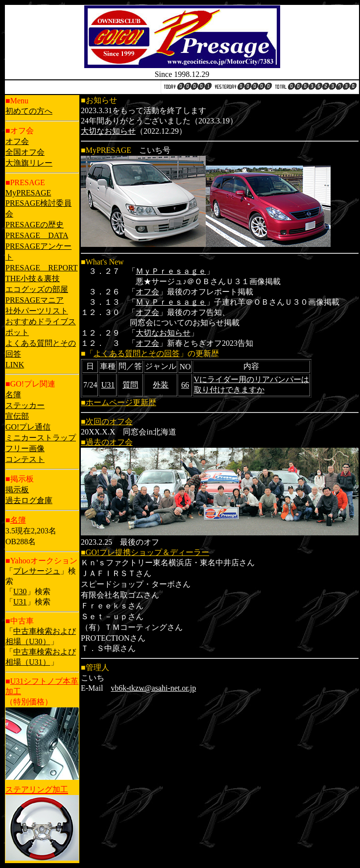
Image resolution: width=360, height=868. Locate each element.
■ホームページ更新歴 (119, 402)
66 (185, 385)
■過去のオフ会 (107, 442)
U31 (20, 602)
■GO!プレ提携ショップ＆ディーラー (145, 552)
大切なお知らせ (108, 131)
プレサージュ (37, 571)
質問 (130, 385)
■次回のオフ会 (107, 422)
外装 (161, 385)
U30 (20, 591)
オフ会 (147, 292)
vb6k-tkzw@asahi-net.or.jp (153, 688)
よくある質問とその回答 (137, 353)
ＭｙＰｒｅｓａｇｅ (171, 271)
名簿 (18, 520)
